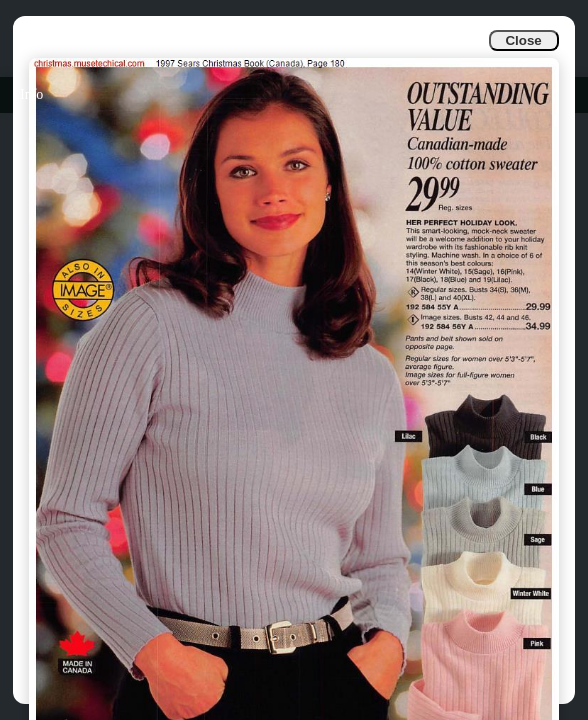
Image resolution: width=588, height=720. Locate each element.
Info (31, 94)
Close (523, 40)
